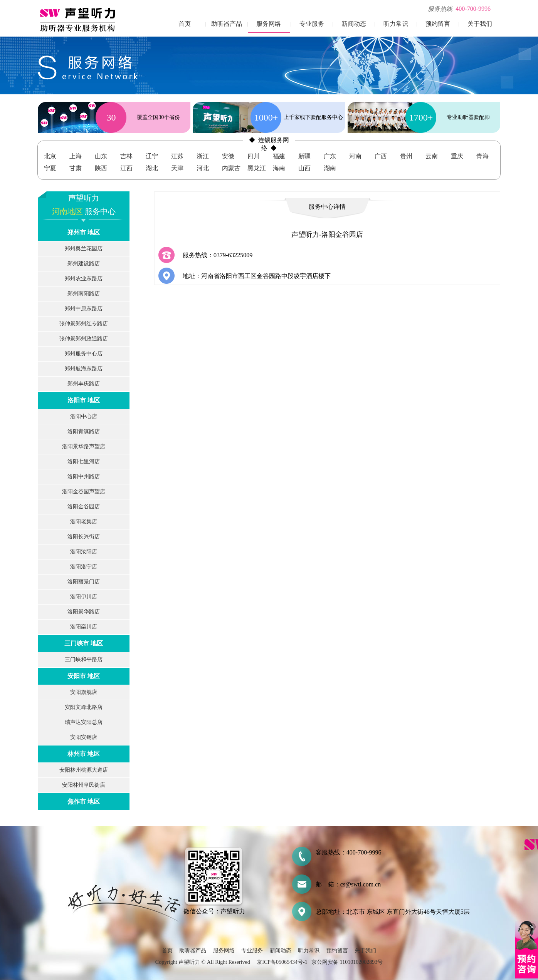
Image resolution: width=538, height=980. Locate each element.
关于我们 (480, 24)
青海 (483, 156)
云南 (432, 156)
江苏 (177, 156)
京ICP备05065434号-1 (282, 962)
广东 (330, 156)
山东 (101, 156)
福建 (279, 156)
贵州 (406, 156)
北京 (50, 156)
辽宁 (152, 156)
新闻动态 (354, 24)
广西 (381, 156)
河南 (355, 156)
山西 (304, 168)
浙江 (203, 156)
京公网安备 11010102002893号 (347, 962)
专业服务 (312, 24)
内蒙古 (231, 168)
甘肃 (76, 168)
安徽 (228, 156)
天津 (177, 168)
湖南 (330, 168)
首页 (185, 24)
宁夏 (50, 168)
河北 (203, 168)
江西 (126, 168)
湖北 (152, 168)
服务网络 (269, 24)
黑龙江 (257, 168)
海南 (279, 168)
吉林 (126, 156)
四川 (254, 156)
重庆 (457, 156)
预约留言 (438, 24)
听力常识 (396, 24)
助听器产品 (227, 24)
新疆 (304, 156)
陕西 (101, 168)
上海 (76, 156)
